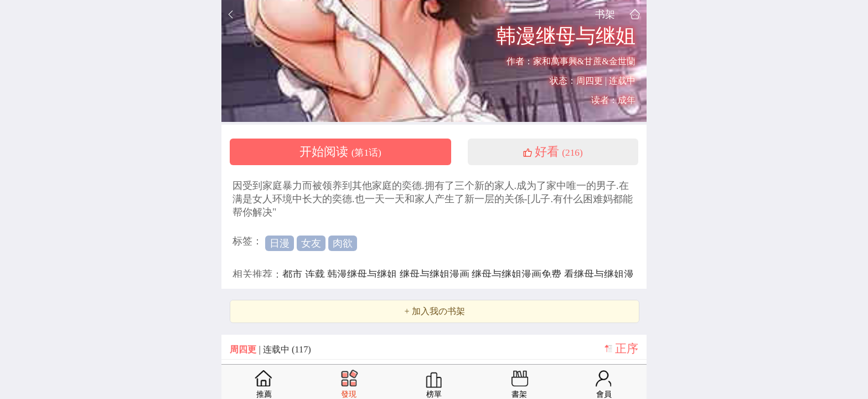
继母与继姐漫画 (436, 274)
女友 (311, 243)
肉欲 (343, 243)
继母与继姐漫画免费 (518, 274)
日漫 (280, 243)
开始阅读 (340, 152)
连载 (316, 274)
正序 (627, 349)
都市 (294, 274)
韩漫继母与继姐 (363, 274)
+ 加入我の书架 (434, 311)
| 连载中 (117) (270, 349)
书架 (605, 14)
